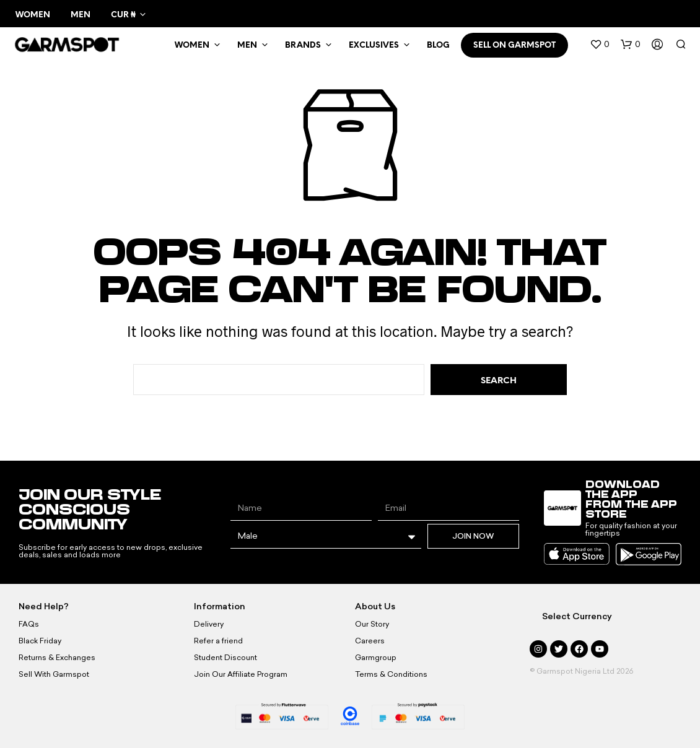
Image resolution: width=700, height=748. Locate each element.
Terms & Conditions (391, 674)
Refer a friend (218, 641)
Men (81, 15)
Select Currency (577, 616)
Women (33, 15)
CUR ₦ (123, 15)
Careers (370, 641)
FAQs (29, 624)
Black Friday (40, 641)
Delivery (209, 624)
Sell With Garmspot (54, 674)
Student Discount (225, 658)
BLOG (438, 46)
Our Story (372, 624)
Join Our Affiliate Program (241, 674)
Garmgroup (376, 658)
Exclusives (374, 46)
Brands (303, 46)
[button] (600, 45)
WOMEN (192, 46)
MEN (247, 46)
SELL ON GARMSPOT (514, 46)
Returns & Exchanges (57, 658)
